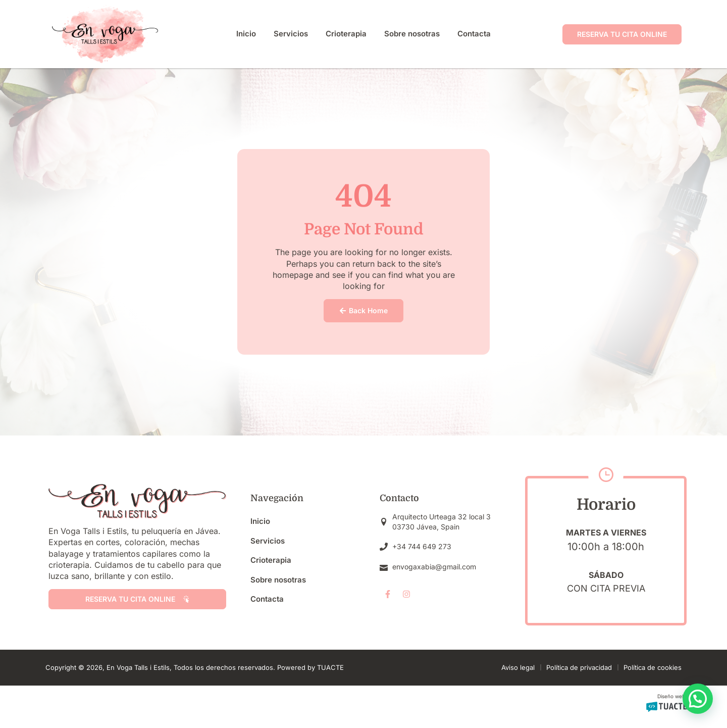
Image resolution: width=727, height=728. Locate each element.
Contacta (474, 34)
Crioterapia (346, 34)
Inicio (246, 34)
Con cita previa (606, 588)
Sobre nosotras (412, 34)
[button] (698, 699)
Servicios (291, 34)
